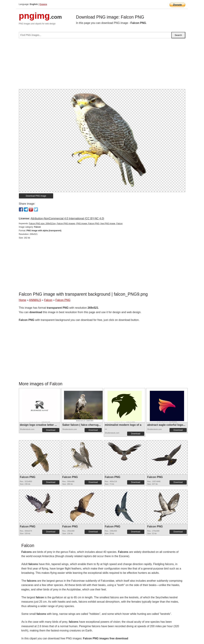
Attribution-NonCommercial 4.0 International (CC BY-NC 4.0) (67, 218)
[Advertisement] (102, 65)
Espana (43, 4)
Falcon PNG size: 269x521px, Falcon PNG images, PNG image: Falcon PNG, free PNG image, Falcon (76, 224)
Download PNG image (36, 196)
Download (51, 430)
